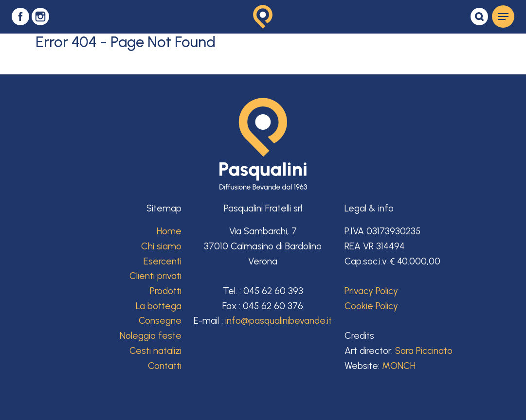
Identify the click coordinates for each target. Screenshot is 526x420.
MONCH (399, 366)
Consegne (160, 321)
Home (169, 231)
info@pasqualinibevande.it (279, 321)
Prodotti (166, 291)
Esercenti (163, 261)
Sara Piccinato (424, 351)
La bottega (159, 306)
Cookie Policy (371, 306)
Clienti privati (155, 276)
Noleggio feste (151, 336)
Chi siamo (161, 246)
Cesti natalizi (155, 351)
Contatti (165, 366)
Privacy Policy (371, 291)
